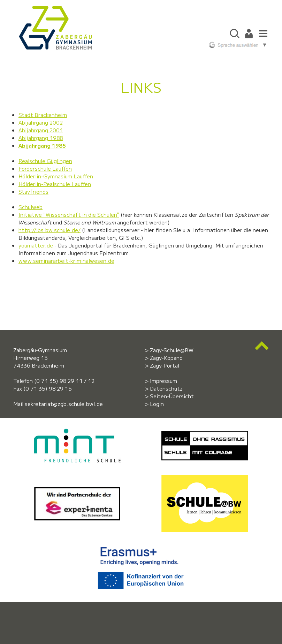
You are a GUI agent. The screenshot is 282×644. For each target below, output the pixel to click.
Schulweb (31, 207)
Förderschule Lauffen (45, 168)
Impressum (163, 381)
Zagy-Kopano (166, 358)
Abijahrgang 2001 (41, 130)
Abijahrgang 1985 (42, 145)
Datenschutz (166, 388)
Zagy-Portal (165, 365)
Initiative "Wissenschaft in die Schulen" (69, 214)
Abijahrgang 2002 (41, 122)
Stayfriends (33, 191)
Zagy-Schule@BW (172, 350)
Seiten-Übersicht (172, 396)
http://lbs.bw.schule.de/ (49, 230)
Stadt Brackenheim (43, 115)
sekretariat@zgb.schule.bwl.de (64, 404)
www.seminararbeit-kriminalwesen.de (66, 261)
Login (157, 404)
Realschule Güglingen (45, 161)
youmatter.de (36, 245)
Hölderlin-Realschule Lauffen (55, 184)
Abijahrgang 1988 (41, 138)
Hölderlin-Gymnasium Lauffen (56, 176)
